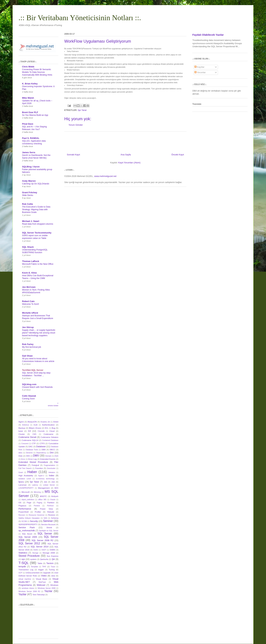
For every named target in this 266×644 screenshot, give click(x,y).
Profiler (38, 512)
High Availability (26, 475)
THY (44, 566)
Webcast (41, 585)
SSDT (44, 550)
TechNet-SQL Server (33, 370)
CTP (34, 443)
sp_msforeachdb (27, 530)
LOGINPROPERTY (26, 488)
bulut (21, 431)
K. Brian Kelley (30, 84)
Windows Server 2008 (47, 588)
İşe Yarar (82, 110)
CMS (34, 434)
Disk (20, 456)
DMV (36, 456)
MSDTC (43, 496)
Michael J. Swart (31, 221)
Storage (35, 553)
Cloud (52, 431)
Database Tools (32, 450)
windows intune (28, 588)
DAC (31, 446)
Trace (53, 567)
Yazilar (22, 594)
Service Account (48, 524)
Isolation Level (25, 479)
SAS (45, 518)
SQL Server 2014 (40, 547)
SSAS (36, 550)
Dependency (41, 453)
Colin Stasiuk (29, 396)
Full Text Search (25, 468)
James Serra (29, 152)
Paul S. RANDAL (31, 138)
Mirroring (37, 492)
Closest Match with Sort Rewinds (37, 387)
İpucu (21, 482)
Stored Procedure (29, 556)
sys (23, 559)
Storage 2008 (49, 553)
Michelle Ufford (30, 313)
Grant (21, 472)
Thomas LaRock (31, 261)
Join (53, 482)
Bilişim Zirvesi (35, 428)
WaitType (42, 582)
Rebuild (51, 512)
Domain (48, 456)
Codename (48, 434)
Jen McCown (29, 287)
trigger (41, 570)
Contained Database (50, 440)
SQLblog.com (29, 384)
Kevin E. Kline (29, 273)
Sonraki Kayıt (73, 155)
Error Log (32, 459)
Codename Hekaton (49, 437)
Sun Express (53, 556)
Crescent (25, 444)
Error (23, 459)
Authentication (48, 425)
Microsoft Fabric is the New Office (38, 264)
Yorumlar (200, 72)
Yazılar (48, 591)
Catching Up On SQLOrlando (36, 184)
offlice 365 (42, 500)
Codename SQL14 (30, 440)
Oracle (53, 500)
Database (41, 446)
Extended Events (48, 459)
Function (39, 468)
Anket (56, 422)
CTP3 (42, 443)
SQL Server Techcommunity (37, 233)
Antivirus (26, 425)
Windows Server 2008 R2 (29, 591)
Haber (32, 472)
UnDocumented (32, 573)
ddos (20, 453)
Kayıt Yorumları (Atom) (129, 163)
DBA (44, 450)
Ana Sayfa (126, 155)
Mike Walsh (28, 98)
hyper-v (41, 476)
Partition (51, 502)
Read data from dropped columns (38, 224)
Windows (54, 585)
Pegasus (22, 506)
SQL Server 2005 (28, 537)
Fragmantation (49, 465)
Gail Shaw (27, 356)
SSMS (52, 550)
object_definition (28, 500)
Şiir (53, 559)
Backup (22, 428)
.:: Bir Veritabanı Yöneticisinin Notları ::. (80, 18)
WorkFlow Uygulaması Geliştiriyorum (98, 41)
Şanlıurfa (44, 559)
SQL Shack (28, 247)
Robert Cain (28, 301)
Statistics (23, 553)
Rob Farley (28, 344)
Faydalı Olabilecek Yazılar (208, 35)
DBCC (52, 450)
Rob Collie (27, 204)
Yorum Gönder (76, 125)
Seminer (48, 521)
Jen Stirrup (28, 327)
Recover (22, 515)
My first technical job (32, 347)
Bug (54, 428)
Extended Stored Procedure (33, 462)
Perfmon (50, 506)
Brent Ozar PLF (30, 112)
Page (29, 502)
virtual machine (25, 579)
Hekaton (52, 472)
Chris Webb (28, 67)
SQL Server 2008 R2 (42, 540)
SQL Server (45, 534)
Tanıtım (50, 563)
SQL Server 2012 (29, 543)
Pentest (37, 506)
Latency (35, 485)
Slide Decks (28, 195)
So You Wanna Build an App (35, 115)
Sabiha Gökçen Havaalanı (29, 518)
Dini (52, 453)
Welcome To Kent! (31, 304)
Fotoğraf (35, 465)
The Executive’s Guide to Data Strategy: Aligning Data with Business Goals (36, 210)
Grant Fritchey (30, 192)
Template (34, 567)
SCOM (24, 521)
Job (45, 482)
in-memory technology (45, 479)
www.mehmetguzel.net (105, 176)
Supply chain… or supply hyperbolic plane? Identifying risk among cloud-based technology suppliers (39, 333)
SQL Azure (27, 534)
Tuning (52, 570)
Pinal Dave (28, 124)
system (33, 559)
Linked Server (49, 485)
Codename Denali (27, 437)
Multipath (55, 496)
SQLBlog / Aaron (31, 167)
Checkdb (41, 431)
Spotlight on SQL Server (49, 531)
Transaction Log (26, 570)
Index (52, 475)
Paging (39, 503)
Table (40, 563)
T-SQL (24, 563)
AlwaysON (32, 422)
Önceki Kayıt (178, 155)
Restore (52, 515)
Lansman (23, 485)
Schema (55, 518)
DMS (28, 456)
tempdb (22, 566)
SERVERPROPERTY (28, 524)
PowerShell (23, 512)
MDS (56, 488)
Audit (36, 425)
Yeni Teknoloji (39, 595)
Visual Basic (42, 579)
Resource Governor (37, 515)
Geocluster (51, 468)
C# (29, 431)
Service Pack (27, 527)
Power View (46, 509)
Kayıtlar (199, 67)
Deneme (29, 453)
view (53, 576)
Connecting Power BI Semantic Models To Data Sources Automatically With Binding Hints (37, 72)
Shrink (49, 527)
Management (44, 488)
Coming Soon (28, 399)
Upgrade (47, 573)
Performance (25, 509)
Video (44, 576)
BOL (47, 428)
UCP (20, 573)
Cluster (22, 434)
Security (34, 521)
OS (20, 502)
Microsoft (26, 492)
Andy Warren (29, 181)
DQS (56, 456)
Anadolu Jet (45, 422)
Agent (21, 422)
